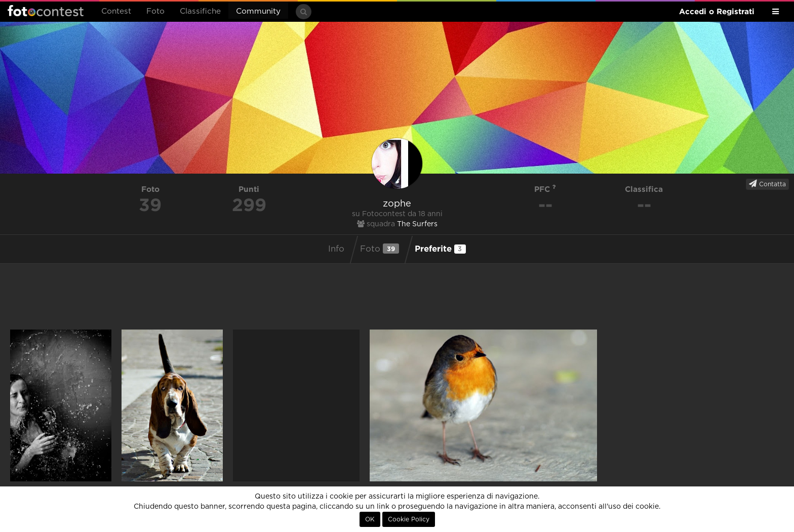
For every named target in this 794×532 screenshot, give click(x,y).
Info (336, 249)
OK (370, 519)
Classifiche (200, 11)
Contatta (767, 184)
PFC (545, 189)
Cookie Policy (409, 519)
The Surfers (417, 224)
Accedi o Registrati (717, 11)
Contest (116, 11)
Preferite (440, 249)
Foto (155, 11)
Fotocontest (46, 11)
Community (258, 11)
